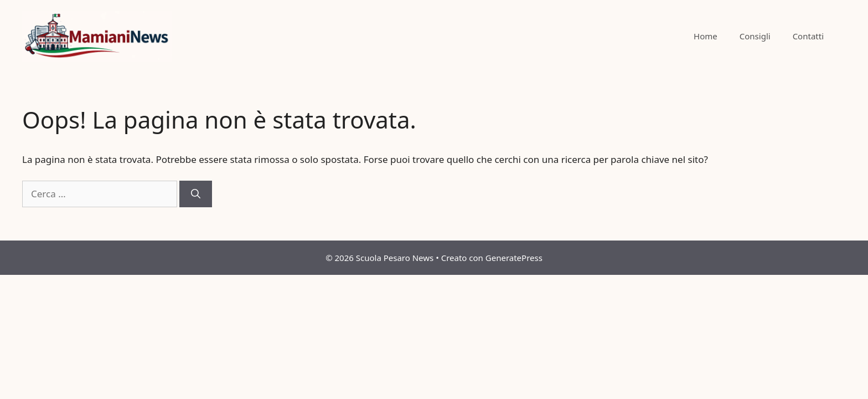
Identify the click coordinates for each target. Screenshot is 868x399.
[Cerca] (196, 194)
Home (706, 36)
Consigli (755, 36)
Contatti (808, 36)
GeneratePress (514, 258)
